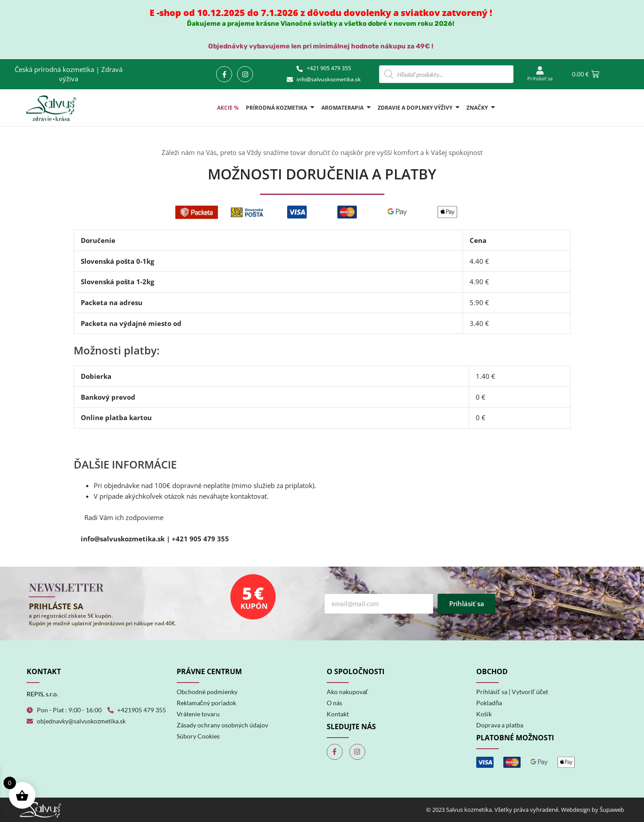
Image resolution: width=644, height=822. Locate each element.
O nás (334, 703)
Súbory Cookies (198, 736)
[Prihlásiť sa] (540, 71)
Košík (484, 714)
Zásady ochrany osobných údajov (222, 725)
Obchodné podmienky (207, 692)
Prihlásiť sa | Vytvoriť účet (512, 692)
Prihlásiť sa (540, 78)
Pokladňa (489, 703)
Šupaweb (612, 810)
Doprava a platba (500, 725)
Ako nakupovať (347, 692)
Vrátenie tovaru (198, 714)
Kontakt (338, 714)
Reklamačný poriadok (206, 703)
